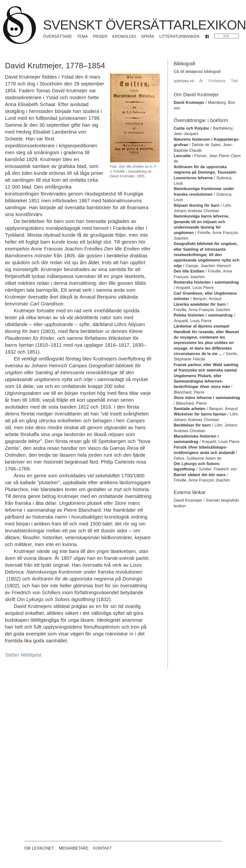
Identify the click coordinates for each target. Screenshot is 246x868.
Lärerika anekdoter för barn (200, 304)
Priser (100, 36)
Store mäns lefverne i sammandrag (207, 398)
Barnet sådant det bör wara (200, 475)
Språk (148, 36)
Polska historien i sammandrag (203, 315)
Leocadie (182, 156)
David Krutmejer (189, 103)
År (201, 81)
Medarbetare (74, 848)
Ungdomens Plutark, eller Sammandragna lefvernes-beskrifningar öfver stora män (202, 381)
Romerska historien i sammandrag (206, 282)
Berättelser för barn (192, 425)
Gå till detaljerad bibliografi (197, 72)
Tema (82, 36)
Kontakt (102, 848)
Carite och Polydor (191, 128)
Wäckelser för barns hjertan (200, 414)
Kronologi (124, 36)
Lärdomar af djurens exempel (202, 326)
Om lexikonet (39, 848)
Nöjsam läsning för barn (197, 205)
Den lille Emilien (189, 271)
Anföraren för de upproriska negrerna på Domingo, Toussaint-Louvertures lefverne (205, 172)
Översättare (58, 36)
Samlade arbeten (190, 409)
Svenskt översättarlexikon (145, 25)
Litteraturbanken (179, 36)
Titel (234, 81)
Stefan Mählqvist (23, 655)
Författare (217, 81)
